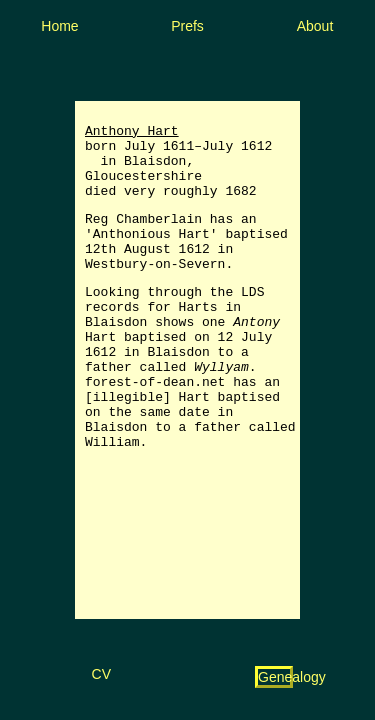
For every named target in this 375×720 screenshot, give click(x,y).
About (315, 26)
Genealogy (292, 677)
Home (59, 26)
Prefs (187, 26)
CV (101, 674)
